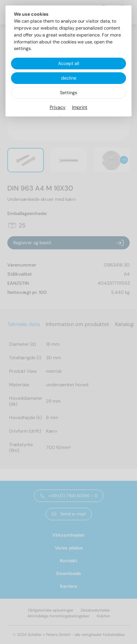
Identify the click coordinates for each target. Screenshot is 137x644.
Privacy (58, 107)
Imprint (80, 107)
